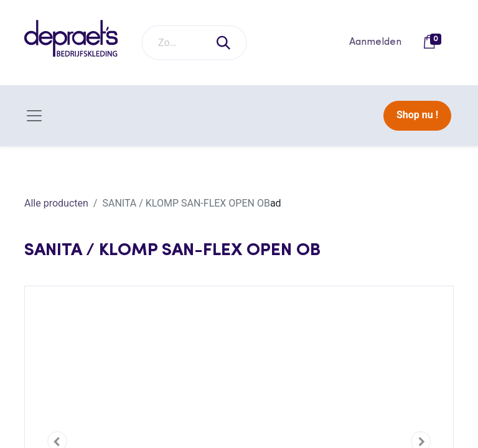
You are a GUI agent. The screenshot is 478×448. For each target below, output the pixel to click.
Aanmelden (375, 42)
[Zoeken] (224, 43)
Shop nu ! (417, 115)
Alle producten (56, 203)
